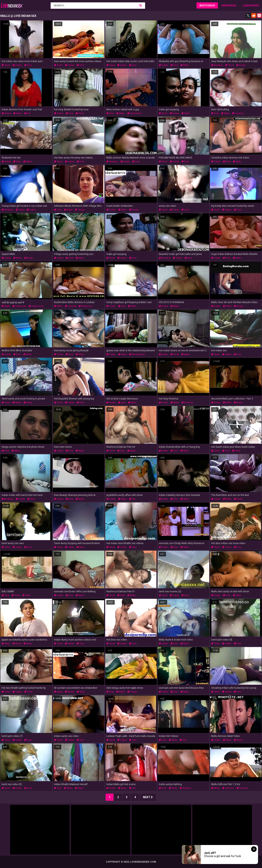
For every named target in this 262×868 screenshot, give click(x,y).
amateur (217, 65)
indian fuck (36, 306)
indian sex (19, 306)
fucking (238, 113)
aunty (28, 258)
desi (28, 65)
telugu (80, 210)
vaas (81, 692)
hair (183, 740)
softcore (228, 788)
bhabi (28, 644)
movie (238, 740)
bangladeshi (137, 354)
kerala (238, 306)
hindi (80, 113)
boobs (134, 210)
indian (17, 65)
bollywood (85, 306)
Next (148, 797)
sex (132, 788)
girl (27, 113)
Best (203, 5)
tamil (6, 65)
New (224, 5)
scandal (71, 306)
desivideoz (134, 113)
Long (246, 5)
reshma (187, 403)
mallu (185, 65)
